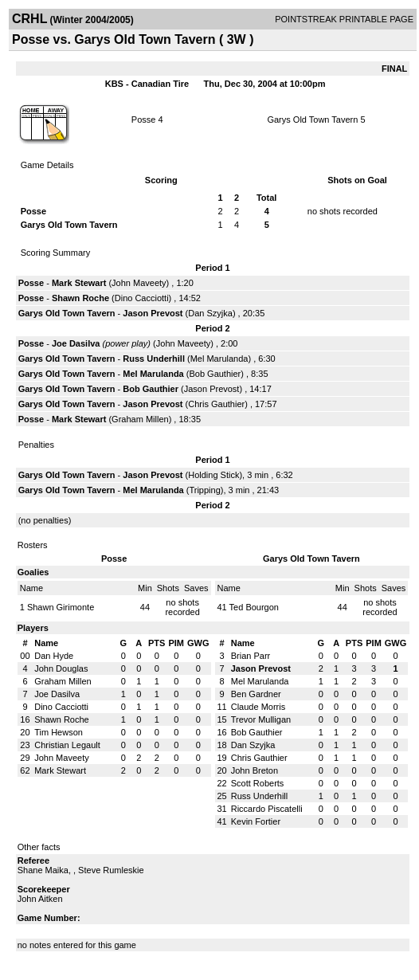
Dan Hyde (54, 656)
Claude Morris (258, 707)
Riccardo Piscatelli (267, 809)
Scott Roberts (258, 783)
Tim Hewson (59, 732)
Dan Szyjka (210, 313)
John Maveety (139, 283)
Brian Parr (251, 656)
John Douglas (61, 668)
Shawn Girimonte (61, 607)
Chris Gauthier (216, 404)
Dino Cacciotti (142, 298)
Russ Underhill (154, 359)
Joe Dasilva (76, 343)
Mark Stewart (79, 283)
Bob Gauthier (215, 374)
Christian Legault (67, 745)
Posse (144, 120)
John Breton (255, 770)
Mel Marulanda (219, 359)
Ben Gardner (256, 694)
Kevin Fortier (256, 821)
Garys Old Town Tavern (312, 120)
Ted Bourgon (254, 607)
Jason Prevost (153, 313)
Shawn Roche (80, 298)
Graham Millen (140, 419)
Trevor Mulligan (261, 719)
